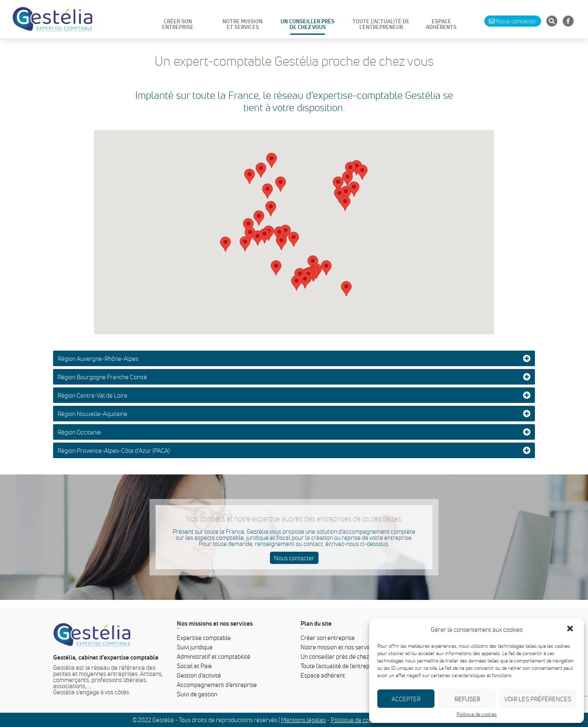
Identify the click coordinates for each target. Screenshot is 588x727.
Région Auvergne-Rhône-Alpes (98, 358)
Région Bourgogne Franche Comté (102, 377)
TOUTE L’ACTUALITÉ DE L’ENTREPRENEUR (381, 25)
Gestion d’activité (199, 675)
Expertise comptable (204, 638)
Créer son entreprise (328, 638)
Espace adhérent (323, 675)
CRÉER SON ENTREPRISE (178, 25)
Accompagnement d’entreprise (217, 684)
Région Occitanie (79, 432)
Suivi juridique (195, 647)
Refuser (467, 699)
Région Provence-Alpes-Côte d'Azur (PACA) (114, 450)
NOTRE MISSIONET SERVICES (243, 25)
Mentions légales (303, 720)
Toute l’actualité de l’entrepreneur (344, 666)
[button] (571, 629)
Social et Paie (194, 666)
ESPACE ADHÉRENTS (441, 25)
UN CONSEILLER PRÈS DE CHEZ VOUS (307, 25)
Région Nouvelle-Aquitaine (92, 414)
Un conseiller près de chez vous (341, 656)
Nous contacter (294, 558)
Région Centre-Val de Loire (92, 395)
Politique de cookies (477, 714)
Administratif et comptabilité (214, 656)
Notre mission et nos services (339, 647)
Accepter (406, 699)
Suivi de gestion (197, 694)
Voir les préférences (538, 699)
